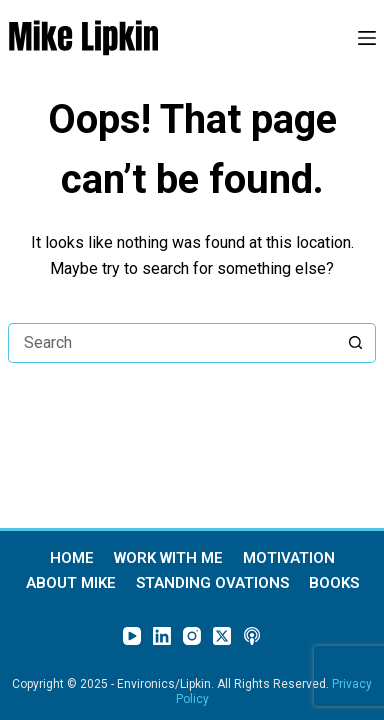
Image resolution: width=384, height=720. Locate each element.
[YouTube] (132, 636)
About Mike (71, 583)
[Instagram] (192, 636)
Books (334, 583)
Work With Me (168, 558)
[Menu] (367, 38)
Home (72, 558)
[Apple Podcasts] (252, 636)
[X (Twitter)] (222, 636)
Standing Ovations (212, 583)
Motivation (289, 558)
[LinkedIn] (162, 636)
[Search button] (356, 343)
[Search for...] (172, 343)
